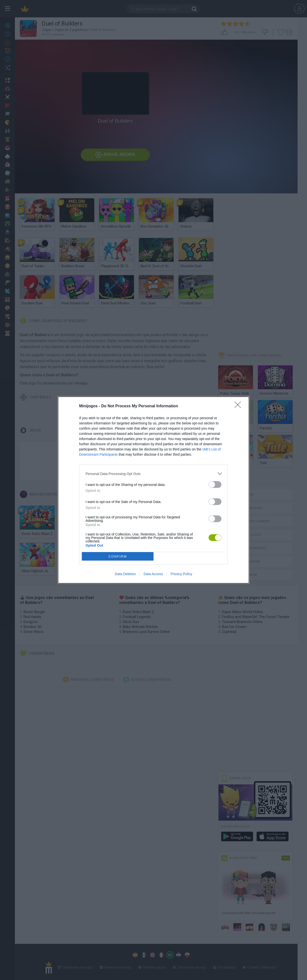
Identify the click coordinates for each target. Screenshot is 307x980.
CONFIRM (118, 556)
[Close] (239, 406)
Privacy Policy (181, 574)
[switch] (215, 485)
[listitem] (153, 474)
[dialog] (153, 490)
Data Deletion (125, 574)
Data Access (153, 574)
